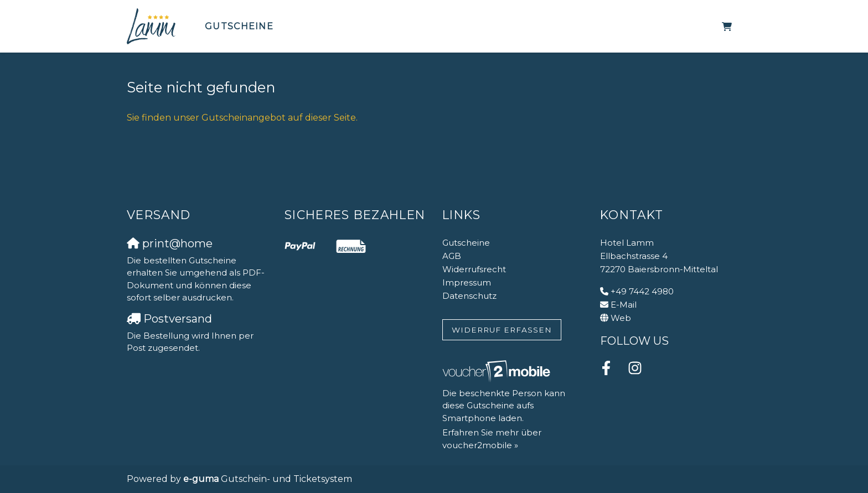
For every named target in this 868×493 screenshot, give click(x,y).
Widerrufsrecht (474, 269)
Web (621, 318)
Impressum (467, 282)
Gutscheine (239, 26)
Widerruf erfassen (502, 330)
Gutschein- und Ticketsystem (268, 479)
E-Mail (624, 305)
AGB (452, 256)
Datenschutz (469, 296)
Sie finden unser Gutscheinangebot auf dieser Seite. (242, 118)
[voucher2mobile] (498, 371)
